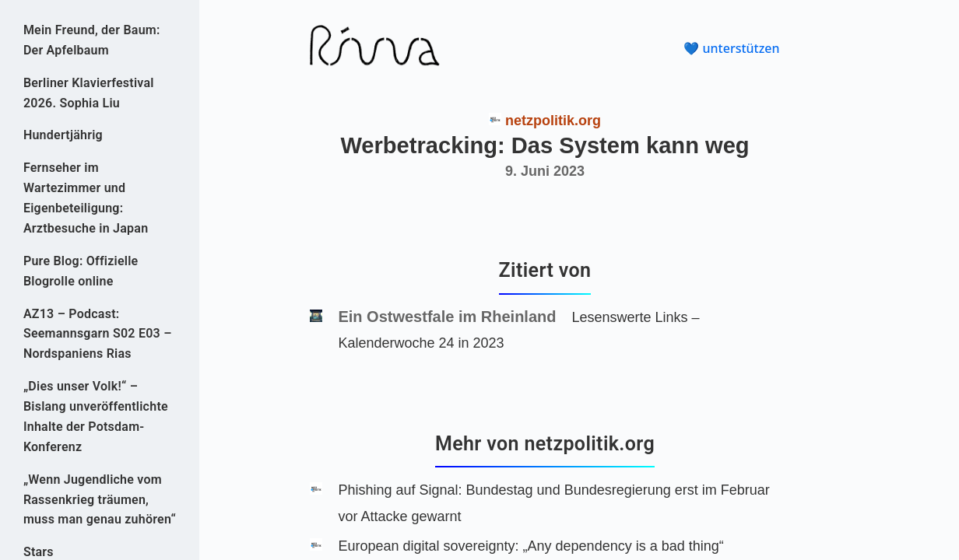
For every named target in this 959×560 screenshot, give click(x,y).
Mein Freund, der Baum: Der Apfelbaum (92, 40)
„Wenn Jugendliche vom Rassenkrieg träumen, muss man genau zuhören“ (100, 500)
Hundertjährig (63, 135)
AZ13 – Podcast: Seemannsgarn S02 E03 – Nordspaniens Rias (98, 334)
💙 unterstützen (731, 48)
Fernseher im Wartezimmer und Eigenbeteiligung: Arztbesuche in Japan (86, 198)
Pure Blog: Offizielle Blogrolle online (81, 271)
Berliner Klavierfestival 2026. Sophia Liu (89, 93)
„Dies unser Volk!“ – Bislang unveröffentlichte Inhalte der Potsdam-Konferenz (96, 416)
